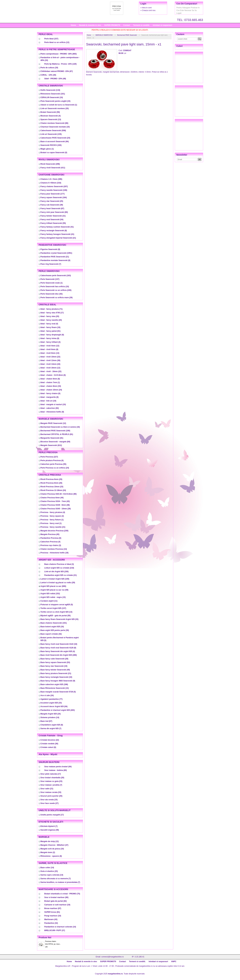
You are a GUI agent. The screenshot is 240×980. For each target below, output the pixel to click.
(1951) (56, 253)
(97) (53, 908)
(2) (52, 516)
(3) (51, 545)
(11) (49, 601)
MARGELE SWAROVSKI (104, 35)
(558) (53, 130)
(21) (53, 216)
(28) (54, 659)
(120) (61, 64)
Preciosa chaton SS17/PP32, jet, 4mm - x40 (53, 944)
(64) (58, 767)
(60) (54, 212)
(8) (54, 231)
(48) (55, 79)
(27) (50, 803)
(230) (54, 531)
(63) (52, 294)
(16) (51, 327)
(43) (55, 501)
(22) (50, 357)
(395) (51, 179)
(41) (57, 227)
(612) (51, 445)
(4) (51, 116)
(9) (52, 412)
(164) (54, 197)
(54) (52, 220)
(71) (52, 309)
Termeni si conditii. (141, 25)
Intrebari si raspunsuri (162, 25)
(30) (55, 630)
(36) (49, 744)
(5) (57, 605)
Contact (127, 25)
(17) (52, 313)
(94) (55, 142)
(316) (51, 183)
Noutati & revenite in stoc (90, 25)
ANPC (174, 961)
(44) (50, 364)
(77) (52, 699)
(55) (53, 223)
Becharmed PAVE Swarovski (127, 35)
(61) (51, 331)
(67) (57, 71)
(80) (56, 897)
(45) (50, 534)
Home (73, 25)
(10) (52, 97)
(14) (54, 549)
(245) (56, 290)
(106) (54, 190)
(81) (52, 438)
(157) (51, 39)
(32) (51, 923)
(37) (54, 845)
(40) (48, 75)
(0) (54, 153)
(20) (55, 108)
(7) (51, 264)
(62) (56, 901)
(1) (59, 105)
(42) (51, 634)
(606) (53, 586)
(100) (51, 145)
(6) (52, 335)
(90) (59, 494)
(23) (52, 487)
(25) (52, 201)
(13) (51, 119)
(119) (50, 90)
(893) (59, 54)
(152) (50, 594)
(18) (55, 553)
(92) (50, 408)
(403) (58, 710)
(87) (52, 209)
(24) (55, 138)
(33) (60, 619)
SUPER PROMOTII (112, 25)
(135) (51, 134)
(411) (53, 168)
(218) (59, 568)
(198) (54, 684)
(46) (50, 830)
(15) (55, 101)
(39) (52, 205)
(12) (57, 42)
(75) (62, 894)
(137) (50, 279)
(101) (53, 94)
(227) (49, 457)
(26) (51, 483)
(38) (50, 360)
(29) (57, 298)
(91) (57, 434)
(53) (55, 662)
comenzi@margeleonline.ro (112, 957)
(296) (50, 164)
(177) (53, 194)
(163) (56, 276)
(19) (49, 68)
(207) (54, 186)
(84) (55, 442)
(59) (50, 112)
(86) (54, 123)
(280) (59, 655)
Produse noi (45, 937)
